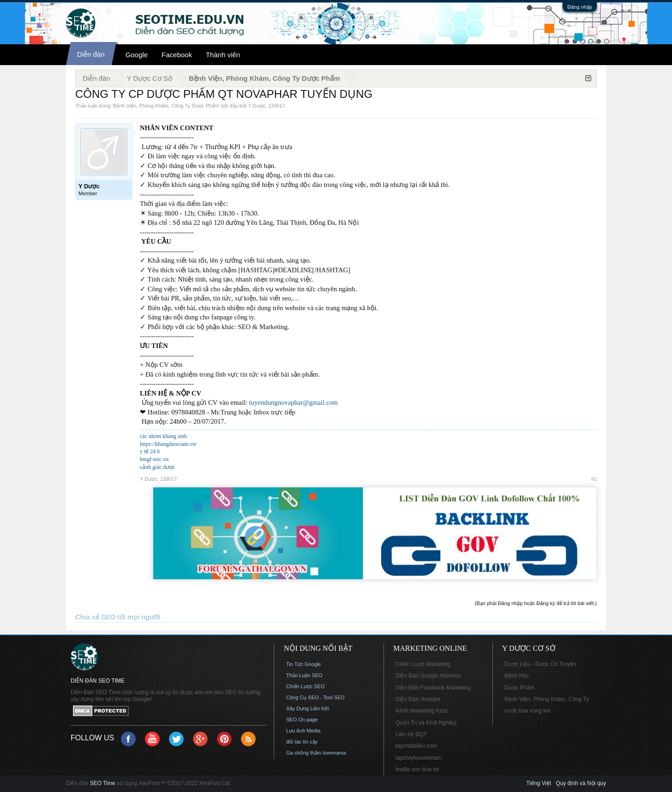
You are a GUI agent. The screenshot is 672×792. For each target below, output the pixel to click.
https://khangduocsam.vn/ (168, 444)
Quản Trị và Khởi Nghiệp (426, 723)
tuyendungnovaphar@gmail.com (294, 402)
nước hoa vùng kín (528, 711)
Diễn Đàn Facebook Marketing (433, 688)
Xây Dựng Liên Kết (308, 708)
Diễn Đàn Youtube (418, 699)
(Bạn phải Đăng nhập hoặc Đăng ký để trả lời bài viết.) (536, 603)
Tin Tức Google (303, 664)
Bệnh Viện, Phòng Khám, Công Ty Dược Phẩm (166, 106)
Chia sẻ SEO (95, 617)
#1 (594, 479)
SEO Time (103, 783)
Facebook (177, 55)
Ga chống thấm (304, 753)
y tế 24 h (150, 451)
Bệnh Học (517, 676)
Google (137, 55)
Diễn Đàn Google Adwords (428, 676)
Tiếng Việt (539, 783)
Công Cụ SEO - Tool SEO (315, 697)
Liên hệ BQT (411, 734)
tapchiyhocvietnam (418, 758)
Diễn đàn (91, 54)
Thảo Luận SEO (304, 675)
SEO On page (302, 720)
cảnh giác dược (158, 467)
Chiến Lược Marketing (423, 664)
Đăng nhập (580, 7)
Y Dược (257, 106)
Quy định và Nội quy (581, 783)
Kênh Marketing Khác (422, 711)
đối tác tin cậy (302, 742)
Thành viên (223, 55)
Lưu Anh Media (303, 731)
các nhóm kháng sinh (163, 436)
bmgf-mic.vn (154, 459)
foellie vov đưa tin (417, 769)
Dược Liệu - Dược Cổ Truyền (540, 664)
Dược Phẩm (519, 688)
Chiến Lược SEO (306, 686)
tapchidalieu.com (416, 746)
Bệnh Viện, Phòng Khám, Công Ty (547, 699)
